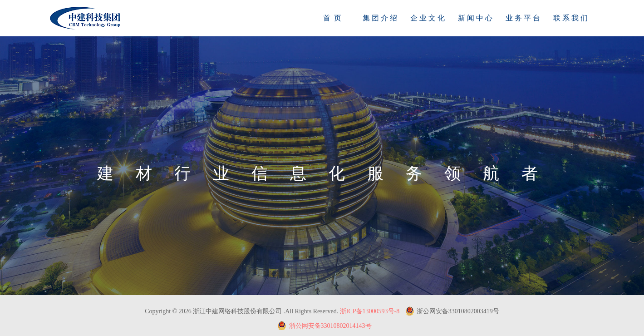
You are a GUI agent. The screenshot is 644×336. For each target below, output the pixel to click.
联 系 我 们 (570, 18)
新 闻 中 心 (475, 18)
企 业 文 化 (428, 18)
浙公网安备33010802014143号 (324, 326)
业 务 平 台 (523, 18)
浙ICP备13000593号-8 (370, 311)
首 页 (332, 18)
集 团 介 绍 (380, 18)
